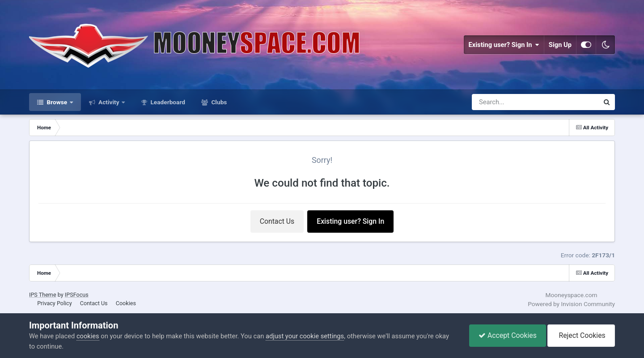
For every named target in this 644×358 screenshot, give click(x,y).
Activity (109, 102)
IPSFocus (77, 295)
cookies (88, 336)
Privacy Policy (55, 303)
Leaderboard (167, 102)
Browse (57, 102)
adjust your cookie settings (305, 336)
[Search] (512, 102)
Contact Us (277, 221)
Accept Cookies (508, 335)
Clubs (218, 102)
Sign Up (560, 45)
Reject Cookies (581, 335)
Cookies (126, 303)
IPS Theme (43, 295)
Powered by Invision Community (571, 304)
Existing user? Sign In (504, 45)
